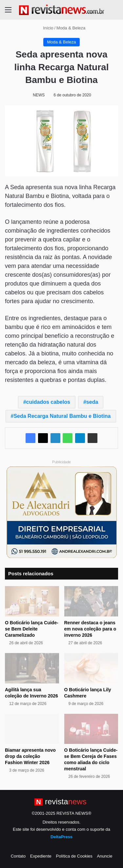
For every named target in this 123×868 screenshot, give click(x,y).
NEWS (39, 95)
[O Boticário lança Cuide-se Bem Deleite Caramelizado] (32, 601)
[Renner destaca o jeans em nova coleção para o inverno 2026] (91, 601)
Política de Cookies (74, 856)
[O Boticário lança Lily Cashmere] (91, 668)
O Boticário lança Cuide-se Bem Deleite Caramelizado (32, 629)
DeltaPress (61, 837)
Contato (18, 856)
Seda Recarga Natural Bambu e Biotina (62, 416)
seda (92, 402)
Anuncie (104, 856)
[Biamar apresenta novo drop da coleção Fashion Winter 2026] (32, 729)
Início (46, 28)
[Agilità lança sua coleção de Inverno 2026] (32, 668)
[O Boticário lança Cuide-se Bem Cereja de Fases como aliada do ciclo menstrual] (91, 729)
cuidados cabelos (48, 402)
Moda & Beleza (71, 28)
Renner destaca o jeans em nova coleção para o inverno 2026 (90, 629)
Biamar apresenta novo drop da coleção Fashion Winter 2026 (30, 756)
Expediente (41, 856)
